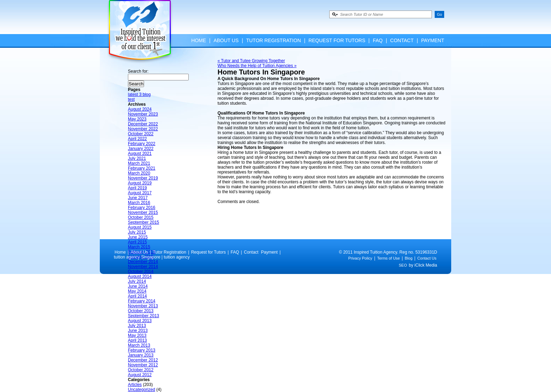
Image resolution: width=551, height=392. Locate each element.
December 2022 (143, 124)
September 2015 (144, 222)
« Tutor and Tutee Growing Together (251, 61)
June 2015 (138, 237)
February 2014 (142, 301)
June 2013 (138, 331)
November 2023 (143, 114)
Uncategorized (141, 390)
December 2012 (143, 360)
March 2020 (139, 173)
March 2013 (139, 345)
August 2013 (140, 321)
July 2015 (137, 232)
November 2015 (143, 213)
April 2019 (137, 188)
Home (199, 40)
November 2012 (143, 365)
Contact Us (427, 258)
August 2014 (140, 276)
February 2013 (142, 350)
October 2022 (141, 134)
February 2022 (142, 144)
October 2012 (141, 370)
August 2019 (140, 183)
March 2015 (139, 247)
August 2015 (140, 227)
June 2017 (138, 198)
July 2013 (137, 326)
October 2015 (141, 217)
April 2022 (137, 139)
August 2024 (140, 109)
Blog (409, 258)
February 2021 (142, 168)
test (131, 99)
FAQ (378, 40)
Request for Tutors (337, 40)
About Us (226, 40)
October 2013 (141, 311)
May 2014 (137, 291)
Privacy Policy (360, 258)
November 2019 (143, 178)
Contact (402, 40)
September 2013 (144, 316)
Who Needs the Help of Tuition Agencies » (257, 66)
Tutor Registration (273, 40)
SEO (403, 265)
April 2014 (137, 296)
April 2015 (137, 242)
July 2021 (137, 158)
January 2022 (141, 149)
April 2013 (137, 340)
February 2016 (142, 208)
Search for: (138, 71)
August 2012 (140, 375)
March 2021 (139, 163)
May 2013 (137, 335)
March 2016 (139, 203)
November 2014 (143, 267)
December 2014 (143, 262)
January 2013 (141, 355)
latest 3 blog (139, 94)
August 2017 (140, 193)
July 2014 (137, 281)
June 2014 (138, 286)
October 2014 (141, 272)
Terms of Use (388, 258)
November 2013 (143, 306)
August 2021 (140, 153)
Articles (135, 385)
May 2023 (137, 119)
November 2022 (143, 129)
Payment (433, 40)
